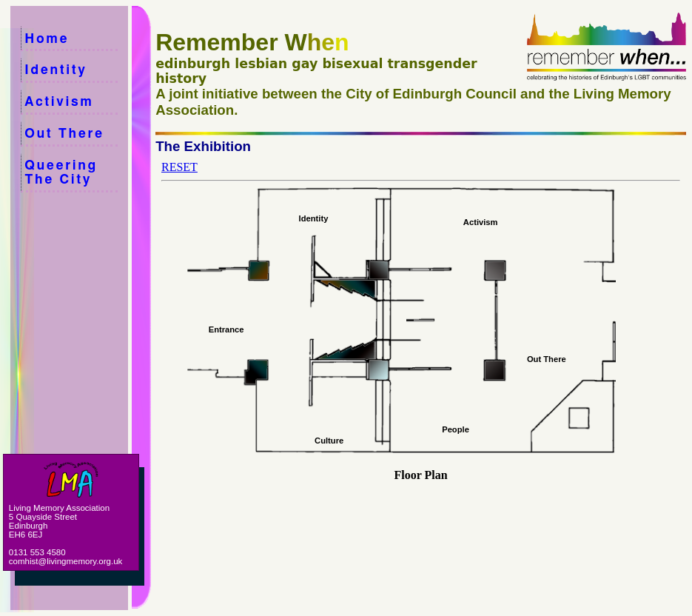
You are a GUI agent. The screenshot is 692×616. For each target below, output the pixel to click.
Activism (75, 102)
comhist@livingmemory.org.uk (66, 561)
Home (77, 39)
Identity (75, 70)
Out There (75, 134)
